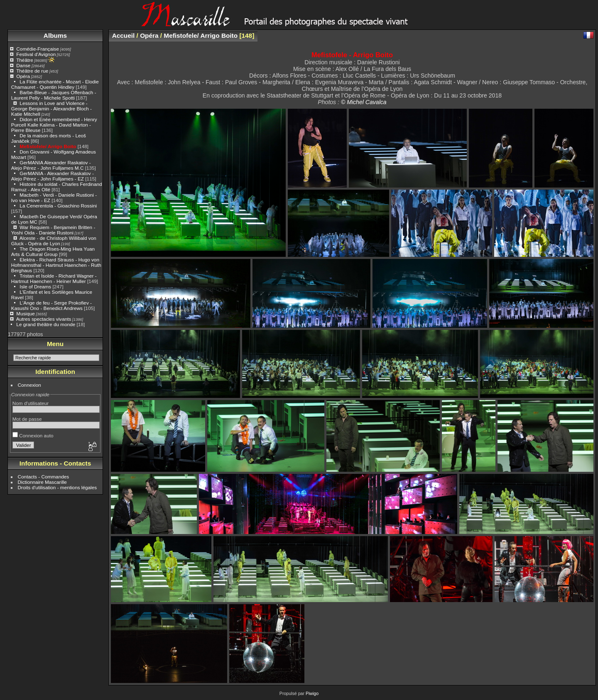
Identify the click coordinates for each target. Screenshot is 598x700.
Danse (23, 65)
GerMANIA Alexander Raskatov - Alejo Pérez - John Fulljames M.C (51, 165)
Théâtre (25, 60)
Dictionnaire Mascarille (42, 482)
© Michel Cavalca (364, 102)
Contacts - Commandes (44, 477)
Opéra (23, 76)
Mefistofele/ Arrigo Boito (48, 146)
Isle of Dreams (35, 287)
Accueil (124, 35)
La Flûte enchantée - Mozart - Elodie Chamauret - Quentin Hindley (55, 84)
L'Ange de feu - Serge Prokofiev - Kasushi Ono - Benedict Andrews (51, 305)
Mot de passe (27, 419)
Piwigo (312, 693)
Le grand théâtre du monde (46, 324)
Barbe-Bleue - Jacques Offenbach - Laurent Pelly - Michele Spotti (54, 95)
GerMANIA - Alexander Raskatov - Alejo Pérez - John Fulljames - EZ (53, 176)
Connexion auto (33, 435)
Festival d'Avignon (36, 54)
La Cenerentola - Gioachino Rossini (58, 206)
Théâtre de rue (32, 71)
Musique (25, 313)
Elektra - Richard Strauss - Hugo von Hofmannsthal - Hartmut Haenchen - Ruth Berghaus (56, 265)
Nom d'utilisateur (31, 403)
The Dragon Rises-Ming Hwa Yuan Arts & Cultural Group (53, 251)
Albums (55, 35)
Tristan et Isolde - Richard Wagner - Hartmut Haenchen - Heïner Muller (54, 278)
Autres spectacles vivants (44, 319)
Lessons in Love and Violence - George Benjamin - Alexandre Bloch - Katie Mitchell (51, 109)
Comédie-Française (38, 49)
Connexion (29, 385)
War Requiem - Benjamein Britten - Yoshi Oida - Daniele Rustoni (53, 230)
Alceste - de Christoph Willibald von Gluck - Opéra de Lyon (54, 241)
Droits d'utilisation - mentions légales (58, 487)
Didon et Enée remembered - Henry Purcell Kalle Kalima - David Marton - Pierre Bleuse (54, 125)
